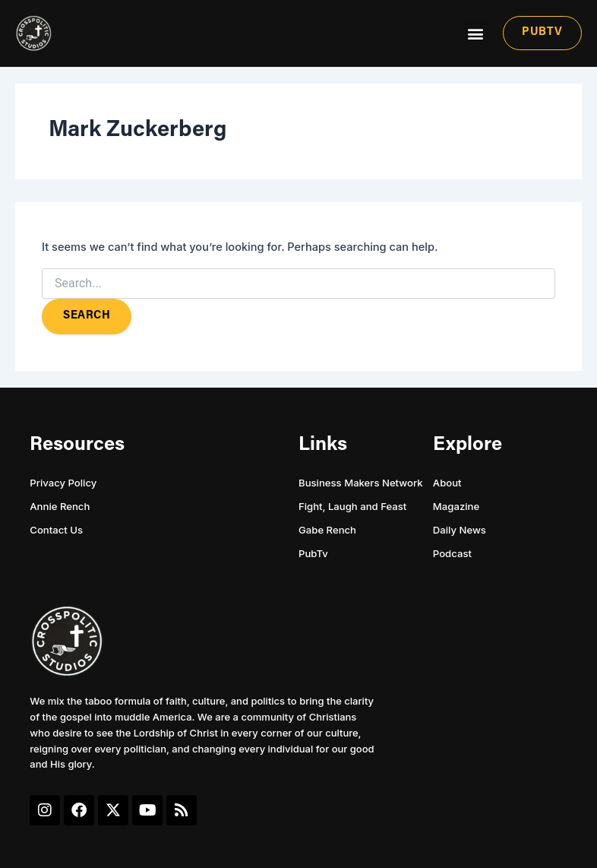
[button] (475, 33)
